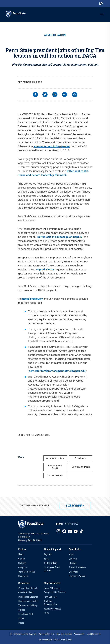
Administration (55, 35)
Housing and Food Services (52, 569)
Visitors (22, 610)
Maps (71, 554)
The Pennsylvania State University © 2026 (55, 640)
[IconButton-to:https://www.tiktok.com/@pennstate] (81, 531)
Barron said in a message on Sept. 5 (60, 237)
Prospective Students (28, 588)
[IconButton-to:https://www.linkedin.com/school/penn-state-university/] (70, 531)
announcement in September (52, 146)
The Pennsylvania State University (23, 634)
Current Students (26, 592)
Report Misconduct (52, 609)
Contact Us (23, 576)
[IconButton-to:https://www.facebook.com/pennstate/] (64, 531)
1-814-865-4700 (71, 524)
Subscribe (73, 506)
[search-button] (101, 4)
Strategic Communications (51, 603)
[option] (67, 524)
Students (80, 458)
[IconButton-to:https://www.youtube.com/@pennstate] (76, 531)
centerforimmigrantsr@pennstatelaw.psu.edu (57, 371)
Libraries (73, 563)
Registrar (48, 554)
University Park (81, 467)
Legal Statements (94, 634)
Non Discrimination (64, 634)
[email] (65, 95)
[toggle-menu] (102, 14)
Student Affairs (50, 563)
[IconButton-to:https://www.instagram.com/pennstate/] (58, 531)
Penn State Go (50, 597)
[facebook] (35, 95)
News (21, 554)
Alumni (21, 618)
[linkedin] (55, 95)
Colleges (22, 563)
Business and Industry (28, 601)
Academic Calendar (77, 567)
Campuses (23, 567)
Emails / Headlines (52, 588)
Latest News (55, 475)
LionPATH (73, 572)
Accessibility (79, 634)
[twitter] (45, 95)
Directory (73, 559)
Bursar (46, 559)
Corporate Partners (77, 576)
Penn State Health (26, 572)
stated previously (32, 299)
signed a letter (45, 270)
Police (46, 613)
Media (21, 623)
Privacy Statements (46, 634)
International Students (28, 597)
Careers (22, 559)
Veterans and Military (28, 605)
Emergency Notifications (55, 592)
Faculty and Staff (55, 467)
